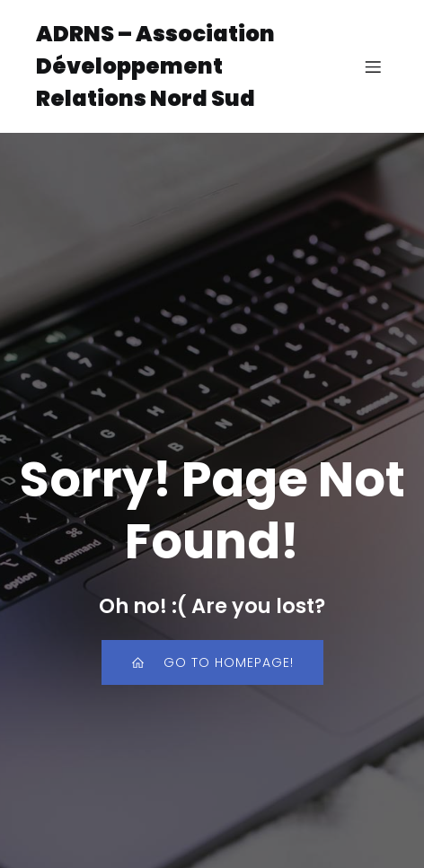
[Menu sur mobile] (373, 66)
